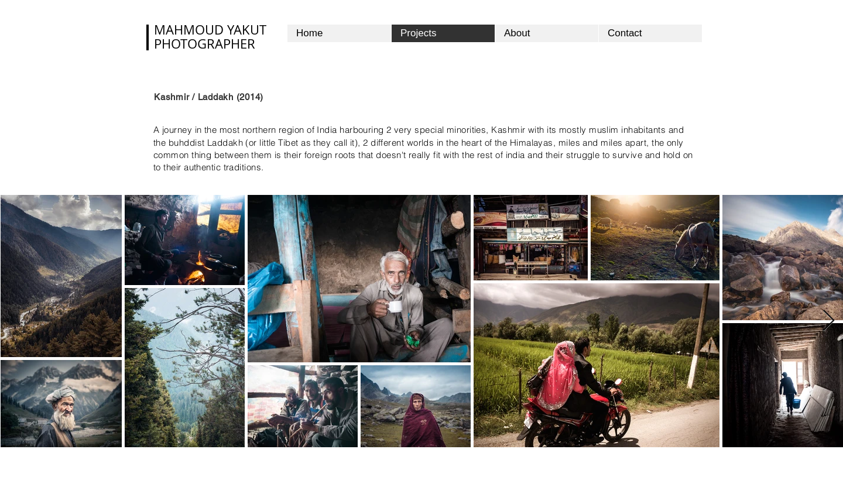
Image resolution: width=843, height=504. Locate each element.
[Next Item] (829, 321)
